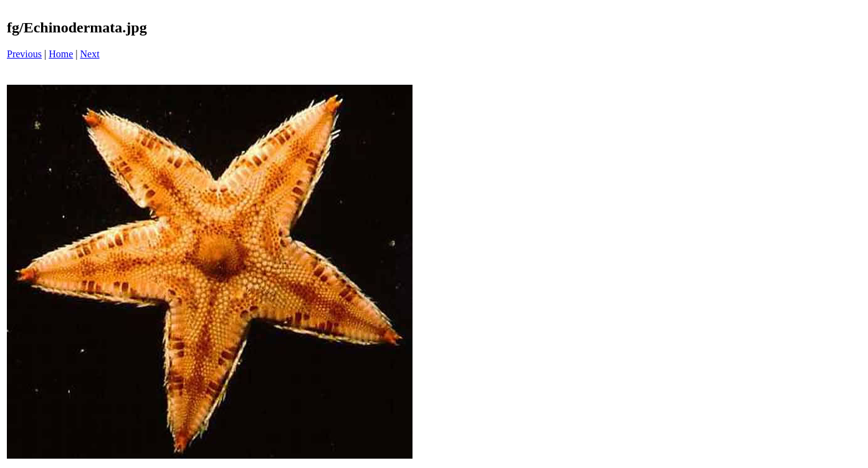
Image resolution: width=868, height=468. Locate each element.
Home (61, 54)
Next (90, 54)
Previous (24, 54)
